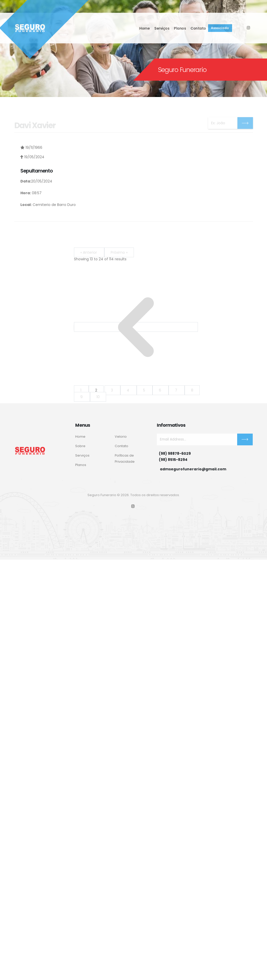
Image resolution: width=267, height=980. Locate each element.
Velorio (121, 437)
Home (144, 27)
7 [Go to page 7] (177, 390)
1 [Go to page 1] (81, 390)
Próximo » (119, 252)
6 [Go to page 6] (161, 390)
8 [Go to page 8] (192, 390)
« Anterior (89, 252)
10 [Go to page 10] (98, 397)
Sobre (80, 446)
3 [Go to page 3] (112, 390)
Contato (198, 27)
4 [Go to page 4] (129, 390)
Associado (220, 27)
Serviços (162, 27)
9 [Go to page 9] (82, 397)
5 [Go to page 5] (145, 390)
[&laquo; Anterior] (136, 327)
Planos (180, 27)
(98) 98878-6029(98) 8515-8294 (175, 457)
